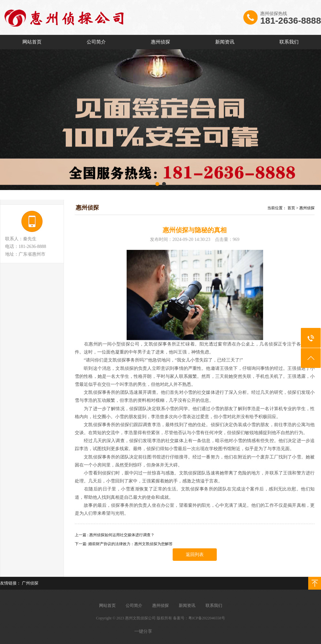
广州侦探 (30, 583)
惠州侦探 (160, 42)
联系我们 (289, 42)
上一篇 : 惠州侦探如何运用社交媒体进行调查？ (115, 535)
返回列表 (195, 555)
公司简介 (96, 42)
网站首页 (32, 42)
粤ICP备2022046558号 (207, 618)
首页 (291, 208)
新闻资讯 (225, 42)
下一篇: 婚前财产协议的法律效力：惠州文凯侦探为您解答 (124, 544)
